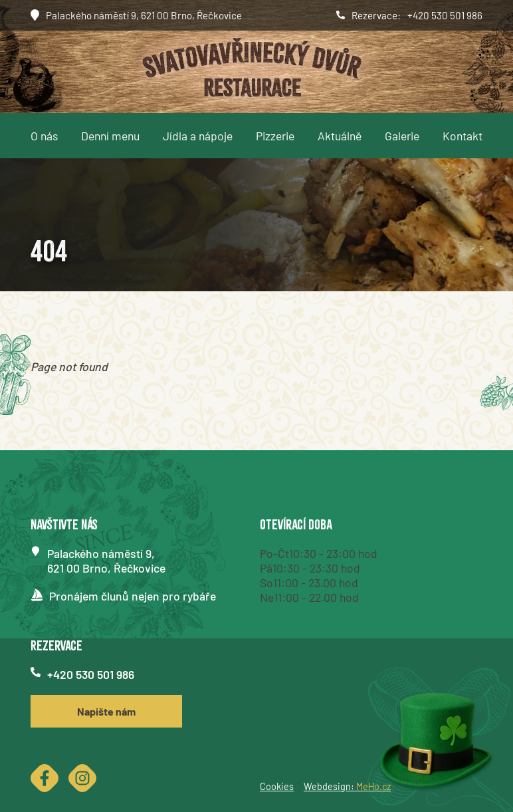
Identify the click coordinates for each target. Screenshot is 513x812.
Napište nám (106, 711)
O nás (44, 136)
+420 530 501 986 (445, 15)
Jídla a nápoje (198, 136)
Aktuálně (340, 136)
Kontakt (462, 136)
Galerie (402, 136)
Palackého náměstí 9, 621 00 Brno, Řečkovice (144, 15)
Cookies (277, 786)
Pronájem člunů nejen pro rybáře (133, 596)
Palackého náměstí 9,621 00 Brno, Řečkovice (106, 561)
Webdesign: (347, 786)
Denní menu (110, 136)
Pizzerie (275, 136)
